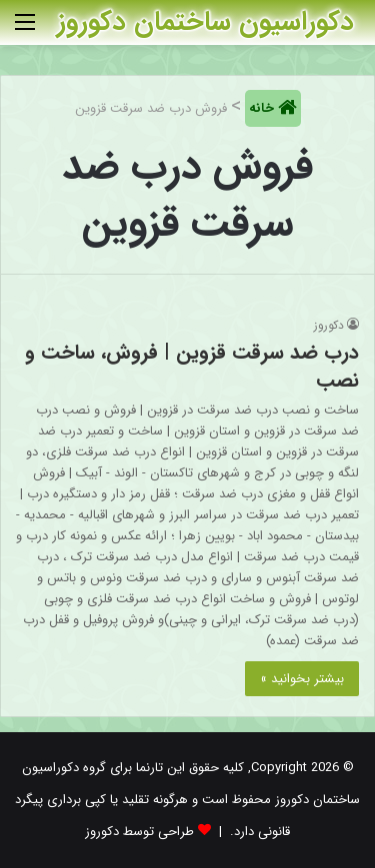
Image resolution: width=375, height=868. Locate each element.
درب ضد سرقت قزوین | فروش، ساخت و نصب (192, 366)
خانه (263, 108)
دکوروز (329, 325)
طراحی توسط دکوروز (139, 832)
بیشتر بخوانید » (302, 679)
